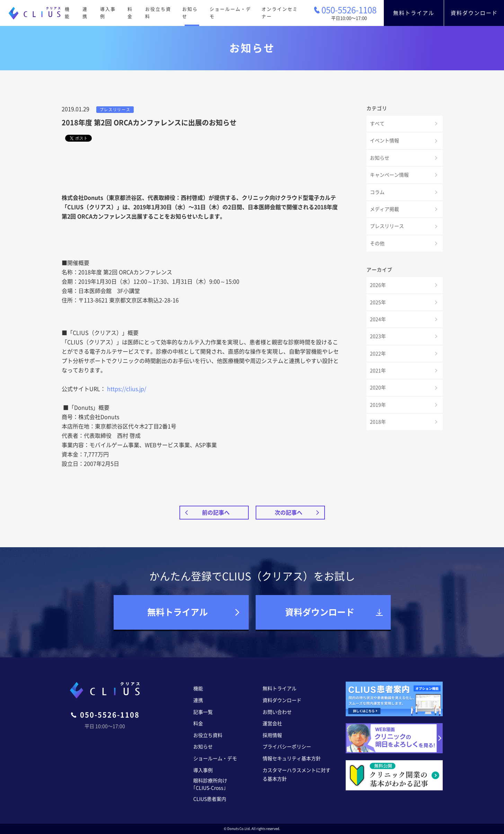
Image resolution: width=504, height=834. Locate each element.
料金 (130, 13)
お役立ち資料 (158, 13)
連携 (85, 13)
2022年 (378, 354)
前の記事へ (216, 513)
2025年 (378, 302)
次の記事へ (289, 513)
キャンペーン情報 (389, 175)
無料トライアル (414, 13)
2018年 (378, 422)
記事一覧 (203, 712)
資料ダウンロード (474, 13)
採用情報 (272, 735)
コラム (377, 192)
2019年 (378, 405)
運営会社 (272, 724)
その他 (377, 243)
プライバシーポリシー (287, 747)
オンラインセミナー (280, 13)
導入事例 (108, 13)
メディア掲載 (384, 209)
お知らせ (190, 13)
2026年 (378, 285)
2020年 (378, 388)
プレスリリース (387, 226)
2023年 (378, 336)
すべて (377, 124)
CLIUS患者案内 (210, 799)
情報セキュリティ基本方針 (292, 758)
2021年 (378, 371)
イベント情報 (384, 141)
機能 (67, 13)
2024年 (378, 319)
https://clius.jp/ (127, 389)
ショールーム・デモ (230, 13)
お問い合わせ (277, 712)
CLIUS (35, 13)
